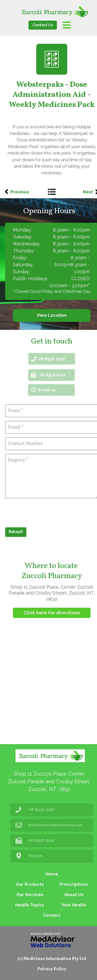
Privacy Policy (52, 969)
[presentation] (44, 512)
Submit (16, 532)
